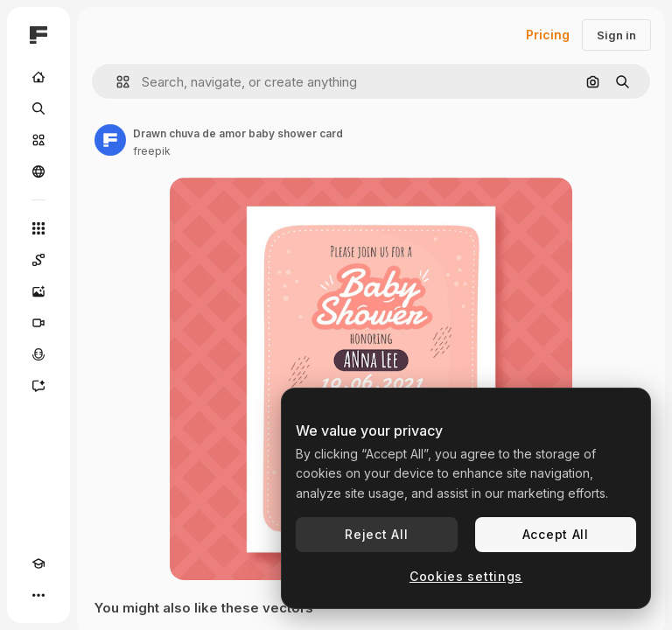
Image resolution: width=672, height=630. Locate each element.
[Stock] (38, 140)
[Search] (38, 108)
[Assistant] (38, 386)
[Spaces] (38, 260)
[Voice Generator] (38, 354)
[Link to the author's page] (110, 140)
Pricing (548, 35)
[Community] (38, 171)
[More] (38, 595)
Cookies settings (466, 576)
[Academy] (38, 563)
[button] (116, 82)
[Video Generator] (38, 323)
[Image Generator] (38, 291)
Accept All (556, 534)
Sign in (616, 35)
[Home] (38, 77)
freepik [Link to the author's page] (152, 151)
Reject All (376, 534)
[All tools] (38, 228)
